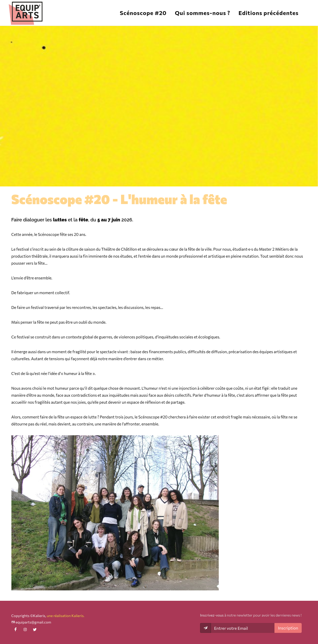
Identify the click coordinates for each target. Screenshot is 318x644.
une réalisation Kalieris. (65, 616)
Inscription (288, 628)
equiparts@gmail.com (31, 622)
